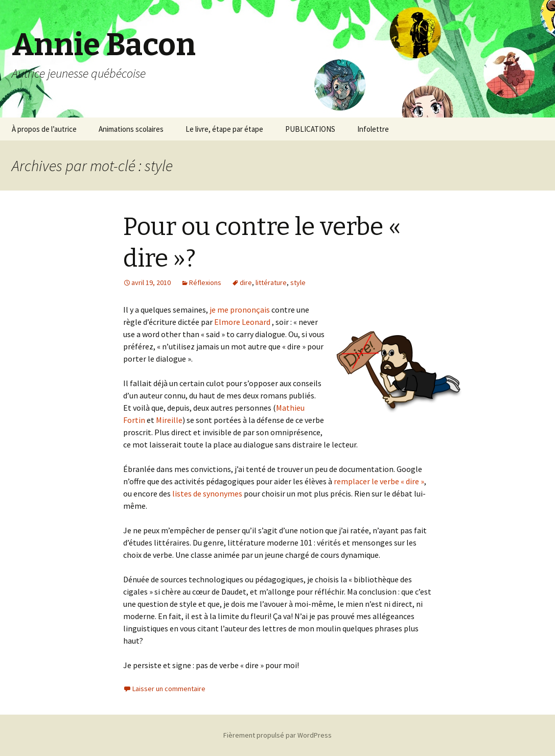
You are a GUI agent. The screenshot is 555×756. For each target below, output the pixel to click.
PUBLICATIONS (310, 129)
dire (246, 282)
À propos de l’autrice (44, 129)
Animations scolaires (131, 129)
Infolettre (373, 129)
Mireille (169, 420)
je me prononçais (239, 310)
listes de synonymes (206, 493)
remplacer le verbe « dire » (378, 481)
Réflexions (205, 282)
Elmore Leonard (242, 322)
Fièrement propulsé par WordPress (277, 735)
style (298, 282)
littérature (271, 282)
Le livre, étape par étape (224, 129)
